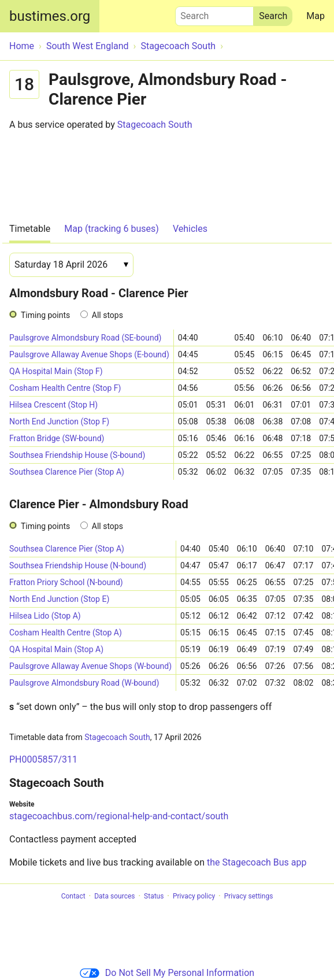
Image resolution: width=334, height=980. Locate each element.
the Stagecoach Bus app (257, 862)
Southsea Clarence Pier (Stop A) (67, 472)
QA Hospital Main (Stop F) (56, 371)
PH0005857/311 (43, 759)
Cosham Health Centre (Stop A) (66, 633)
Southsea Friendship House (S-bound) (77, 455)
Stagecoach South (155, 125)
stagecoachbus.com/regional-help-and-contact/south (119, 816)
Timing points (45, 315)
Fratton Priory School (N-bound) (66, 582)
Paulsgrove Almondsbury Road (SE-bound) (85, 338)
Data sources (114, 896)
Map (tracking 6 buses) (112, 229)
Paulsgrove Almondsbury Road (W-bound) (84, 683)
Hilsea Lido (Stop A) (45, 616)
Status (154, 896)
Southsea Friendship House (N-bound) (78, 565)
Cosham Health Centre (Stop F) (65, 388)
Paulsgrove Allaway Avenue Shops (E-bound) (89, 354)
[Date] (71, 265)
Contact (73, 896)
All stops (107, 315)
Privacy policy (194, 896)
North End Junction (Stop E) (59, 599)
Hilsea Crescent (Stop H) (53, 405)
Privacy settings (249, 896)
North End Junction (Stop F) (59, 421)
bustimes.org (50, 16)
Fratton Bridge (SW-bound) (57, 438)
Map (316, 16)
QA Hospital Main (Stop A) (56, 649)
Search (214, 13)
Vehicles (190, 229)
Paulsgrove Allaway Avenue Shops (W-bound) (90, 666)
